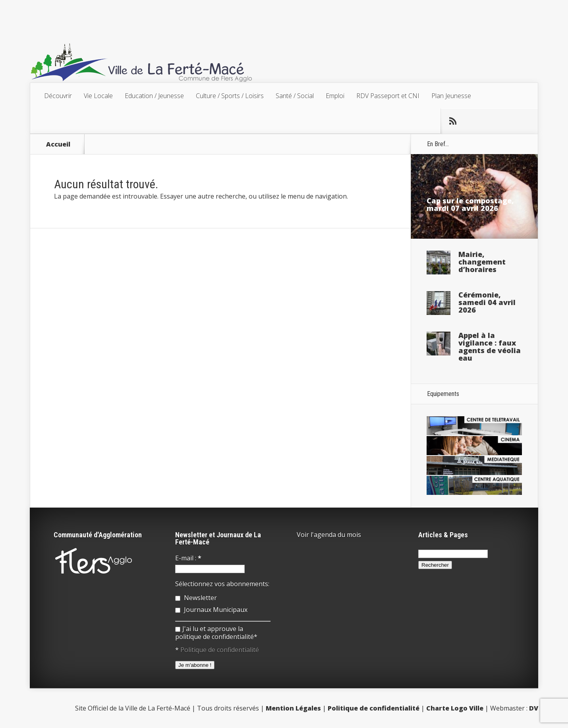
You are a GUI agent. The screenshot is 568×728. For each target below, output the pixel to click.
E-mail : (188, 558)
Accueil (58, 144)
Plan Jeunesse (451, 96)
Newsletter (196, 598)
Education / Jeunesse (154, 96)
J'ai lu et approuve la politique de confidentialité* (216, 633)
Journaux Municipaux (211, 610)
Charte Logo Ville (455, 708)
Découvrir (58, 96)
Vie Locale (98, 96)
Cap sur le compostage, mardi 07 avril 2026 (470, 204)
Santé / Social (295, 96)
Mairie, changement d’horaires (482, 262)
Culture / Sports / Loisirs (230, 96)
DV (534, 708)
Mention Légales (293, 708)
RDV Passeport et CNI (388, 96)
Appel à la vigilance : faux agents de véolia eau (490, 347)
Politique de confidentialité (220, 650)
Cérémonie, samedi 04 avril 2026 (487, 302)
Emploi (335, 96)
